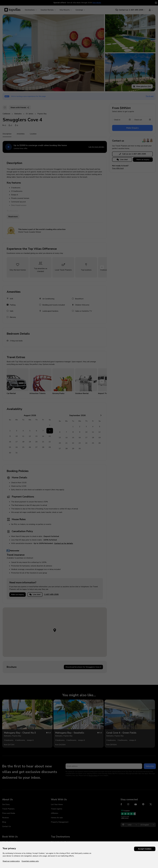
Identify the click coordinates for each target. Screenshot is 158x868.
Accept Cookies (145, 849)
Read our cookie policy (11, 861)
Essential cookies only (30, 861)
